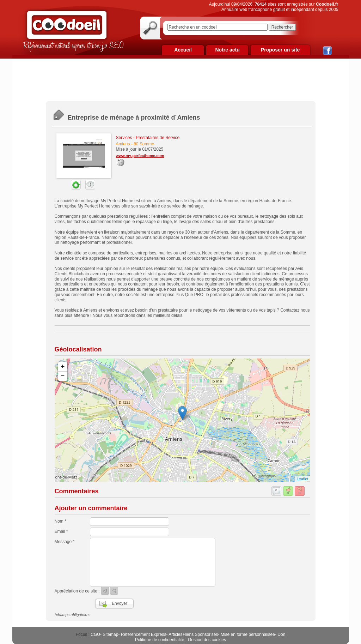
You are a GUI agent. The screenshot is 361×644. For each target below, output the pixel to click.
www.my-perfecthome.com (140, 156)
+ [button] (63, 367)
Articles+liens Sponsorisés (193, 634)
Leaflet (302, 479)
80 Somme (144, 144)
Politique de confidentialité (160, 640)
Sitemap (110, 634)
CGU (95, 634)
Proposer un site (280, 50)
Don (281, 634)
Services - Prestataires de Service (148, 138)
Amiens (123, 144)
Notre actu (227, 50)
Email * (61, 531)
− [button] (63, 376)
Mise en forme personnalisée (248, 634)
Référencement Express (144, 634)
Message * (65, 542)
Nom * (60, 521)
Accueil (183, 50)
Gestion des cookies (207, 640)
